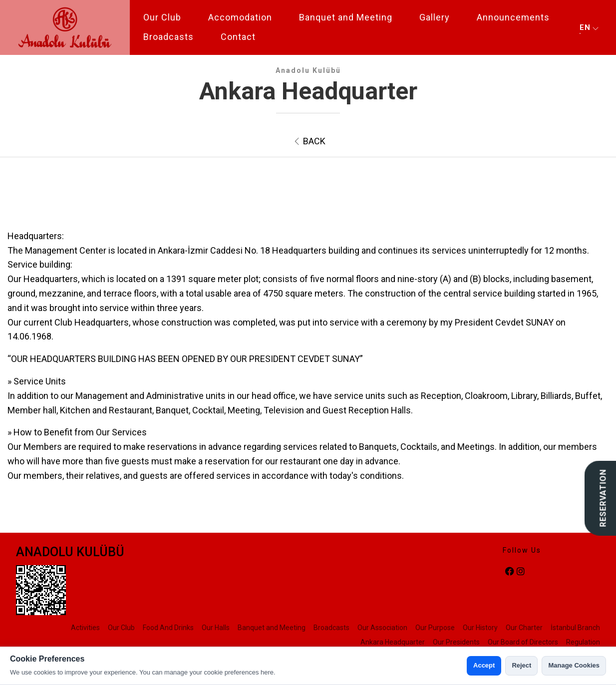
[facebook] (510, 572)
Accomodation (240, 17)
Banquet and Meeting (346, 17)
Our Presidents (456, 642)
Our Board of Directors (523, 642)
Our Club (162, 17)
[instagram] (521, 572)
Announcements (513, 17)
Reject (521, 665)
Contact (238, 37)
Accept (484, 665)
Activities (85, 628)
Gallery (435, 17)
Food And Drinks (168, 628)
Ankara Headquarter (393, 642)
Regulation (583, 642)
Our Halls (216, 628)
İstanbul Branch (575, 628)
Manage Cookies (574, 665)
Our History (480, 628)
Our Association (382, 628)
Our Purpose (435, 628)
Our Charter (524, 628)
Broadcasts (168, 37)
